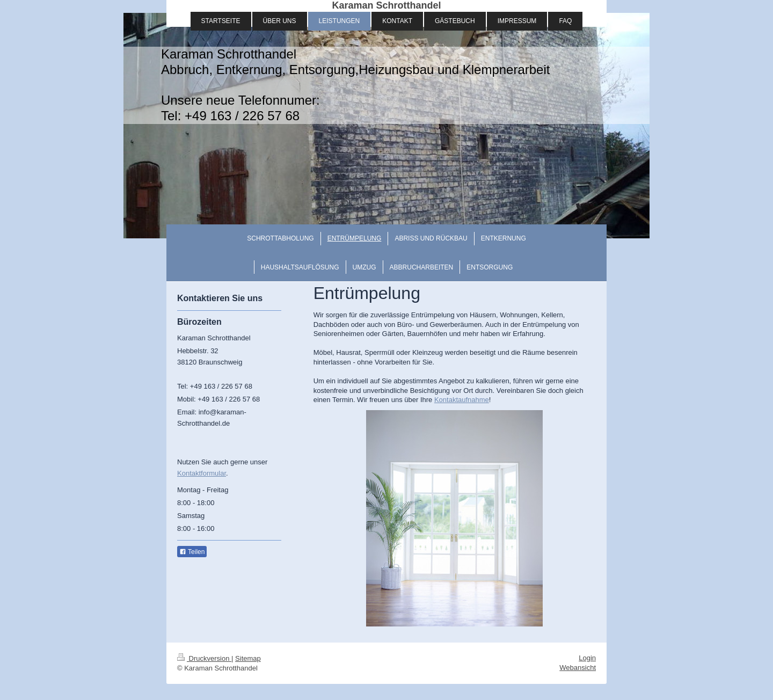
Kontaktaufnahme (462, 400)
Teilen (192, 552)
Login (587, 658)
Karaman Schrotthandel (386, 5)
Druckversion (204, 658)
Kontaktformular (202, 473)
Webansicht (578, 668)
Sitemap (248, 658)
